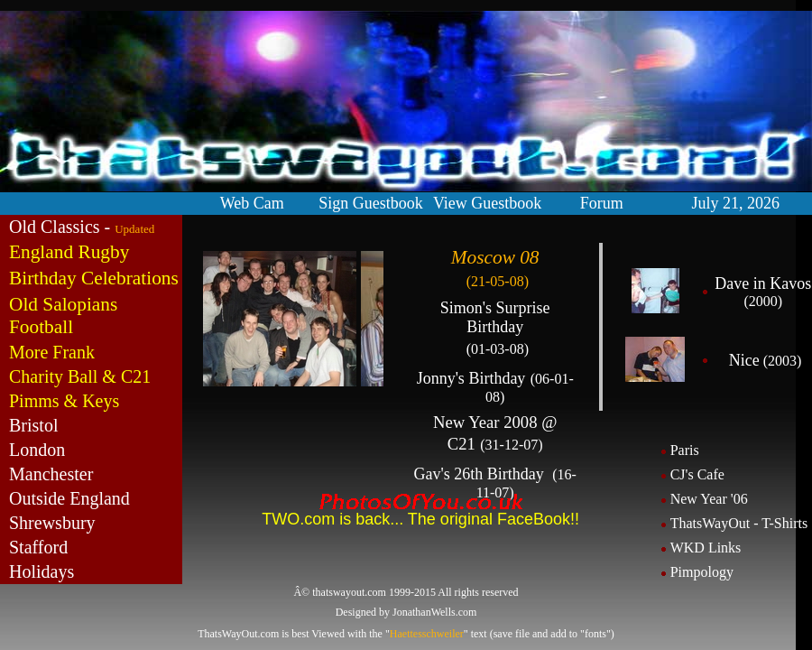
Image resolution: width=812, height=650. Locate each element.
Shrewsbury (52, 523)
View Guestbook (487, 203)
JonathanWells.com (434, 612)
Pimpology (702, 572)
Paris (685, 450)
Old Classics (55, 227)
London (37, 450)
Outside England (69, 498)
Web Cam (252, 203)
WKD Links (706, 548)
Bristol (33, 425)
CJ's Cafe (697, 474)
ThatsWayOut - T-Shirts (739, 523)
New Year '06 (709, 499)
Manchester (51, 474)
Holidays (42, 571)
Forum (602, 203)
